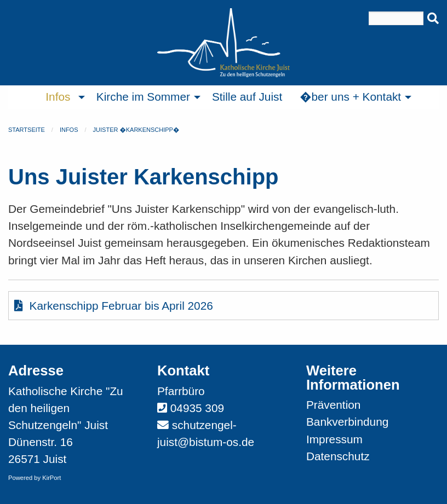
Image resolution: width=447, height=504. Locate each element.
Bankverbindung (347, 422)
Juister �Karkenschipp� (136, 130)
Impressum (334, 439)
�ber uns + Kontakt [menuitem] (350, 97)
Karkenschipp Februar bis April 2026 (114, 306)
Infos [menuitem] (58, 97)
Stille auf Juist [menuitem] (247, 97)
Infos (69, 130)
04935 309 (197, 408)
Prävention (333, 405)
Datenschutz (338, 456)
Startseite (27, 130)
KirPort (51, 478)
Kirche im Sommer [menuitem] (143, 97)
